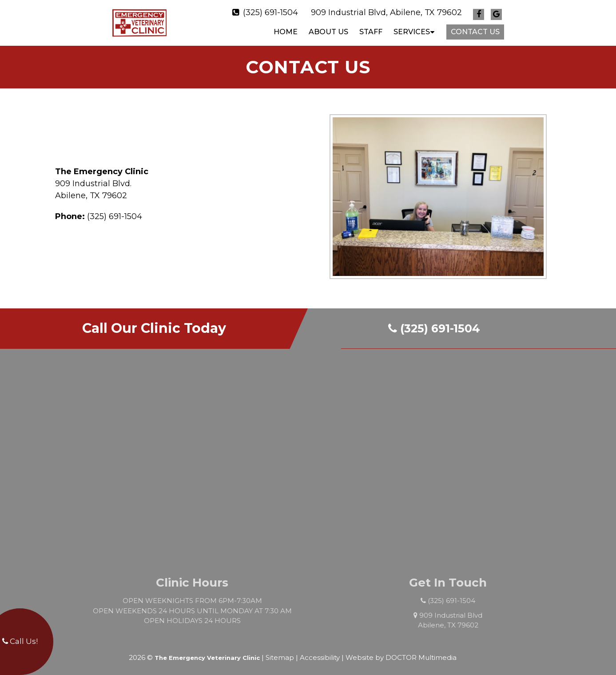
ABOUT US (328, 30)
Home (286, 30)
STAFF (371, 30)
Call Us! (20, 641)
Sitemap (280, 653)
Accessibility (320, 653)
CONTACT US (475, 30)
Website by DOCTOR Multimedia (401, 653)
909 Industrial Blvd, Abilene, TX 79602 (386, 10)
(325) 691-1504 (270, 10)
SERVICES (412, 30)
